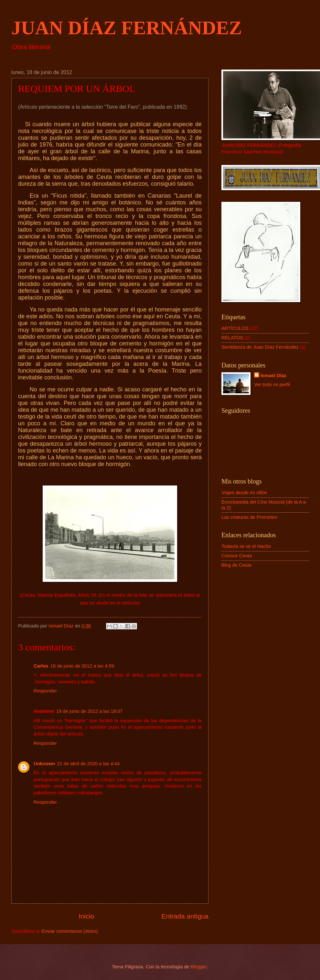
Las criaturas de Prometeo (249, 517)
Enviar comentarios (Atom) (69, 931)
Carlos (41, 666)
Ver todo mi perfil (272, 385)
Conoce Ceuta (237, 556)
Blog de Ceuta (236, 565)
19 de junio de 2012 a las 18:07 (89, 711)
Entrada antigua (185, 916)
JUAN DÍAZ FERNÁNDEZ (127, 28)
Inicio (86, 916)
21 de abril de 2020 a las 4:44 (88, 764)
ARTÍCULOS (235, 328)
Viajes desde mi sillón (244, 493)
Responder (45, 691)
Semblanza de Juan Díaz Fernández (260, 347)
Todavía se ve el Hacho (246, 546)
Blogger (199, 967)
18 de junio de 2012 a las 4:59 (82, 666)
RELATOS (232, 338)
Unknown (44, 764)
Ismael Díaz (273, 376)
